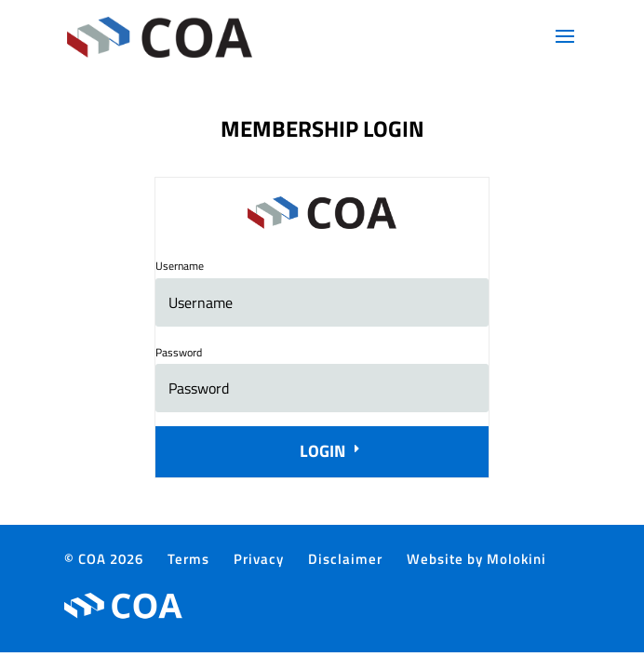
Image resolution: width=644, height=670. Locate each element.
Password (179, 352)
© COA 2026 (104, 559)
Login (322, 451)
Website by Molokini (476, 559)
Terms (188, 559)
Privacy (259, 559)
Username (180, 266)
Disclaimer (345, 559)
